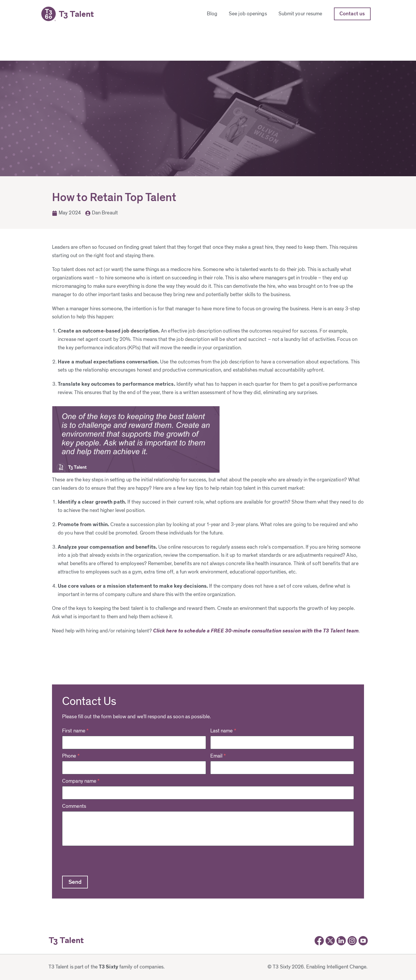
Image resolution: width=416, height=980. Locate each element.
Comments (74, 806)
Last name (223, 731)
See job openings (248, 14)
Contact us (352, 14)
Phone (71, 756)
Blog (212, 14)
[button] (75, 882)
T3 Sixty (108, 967)
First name (75, 731)
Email (218, 756)
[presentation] (106, 860)
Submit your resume (300, 14)
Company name (81, 781)
